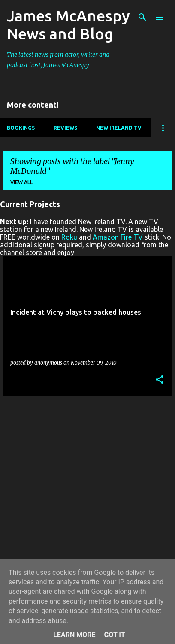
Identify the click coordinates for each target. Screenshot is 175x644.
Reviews (65, 128)
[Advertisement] (87, 490)
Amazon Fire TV (118, 237)
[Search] (142, 17)
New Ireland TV (119, 128)
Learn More (74, 635)
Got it (114, 635)
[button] (160, 380)
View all (21, 182)
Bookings (21, 128)
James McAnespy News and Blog (68, 25)
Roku (69, 237)
